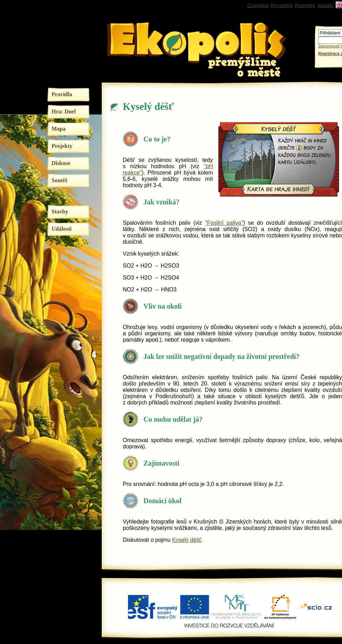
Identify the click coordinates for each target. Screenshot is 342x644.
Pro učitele (281, 5)
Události (62, 229)
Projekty (62, 146)
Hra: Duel (64, 111)
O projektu (258, 5)
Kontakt (326, 5)
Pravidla (62, 94)
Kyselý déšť (187, 540)
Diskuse (61, 163)
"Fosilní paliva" (224, 223)
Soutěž (59, 180)
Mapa (59, 129)
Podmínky (305, 5)
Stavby (60, 212)
